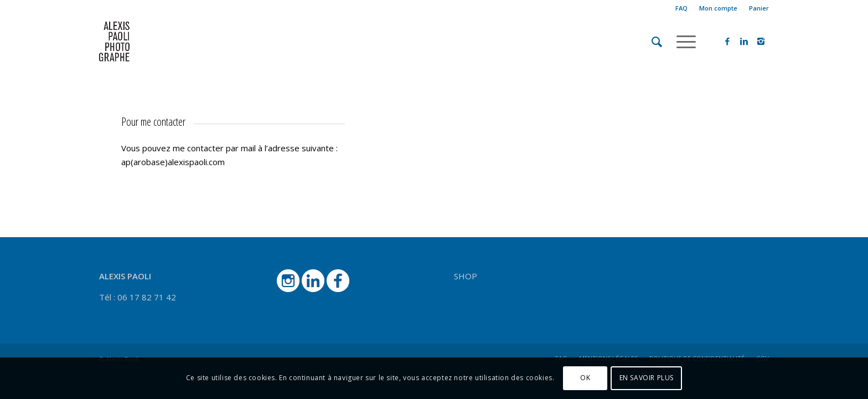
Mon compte (718, 8)
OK (585, 378)
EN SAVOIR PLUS (647, 378)
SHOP (466, 276)
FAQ (681, 8)
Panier (759, 8)
